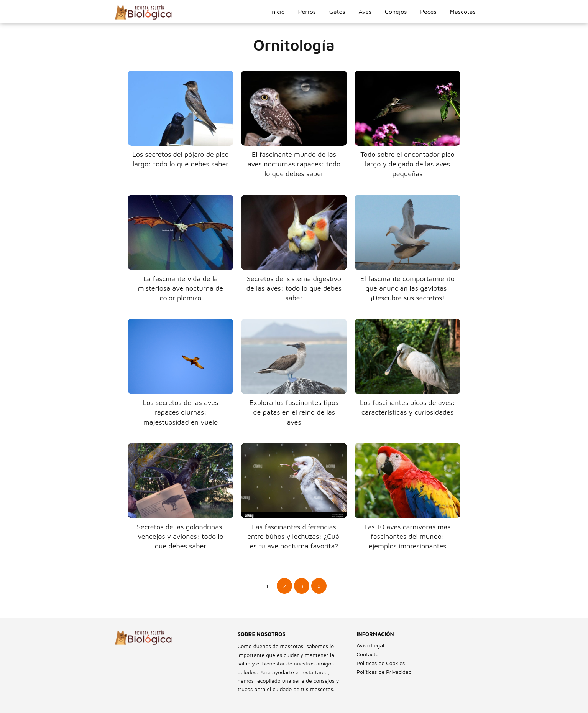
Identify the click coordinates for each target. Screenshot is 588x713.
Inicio (278, 12)
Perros (307, 12)
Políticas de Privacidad (384, 672)
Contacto (367, 654)
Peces (428, 12)
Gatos (337, 12)
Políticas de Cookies (381, 663)
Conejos (396, 12)
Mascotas (463, 12)
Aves (365, 12)
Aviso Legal (370, 645)
